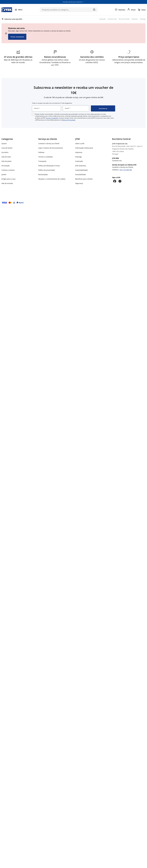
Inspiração (79, 161)
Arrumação (6, 166)
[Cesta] (142, 10)
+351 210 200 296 (126, 170)
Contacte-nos (117, 161)
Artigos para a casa (8, 179)
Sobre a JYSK (80, 143)
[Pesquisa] (94, 10)
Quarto (4, 143)
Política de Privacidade (69, 120)
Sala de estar (6, 157)
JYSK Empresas (81, 166)
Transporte (42, 161)
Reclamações (43, 174)
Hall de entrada (7, 183)
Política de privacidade (47, 170)
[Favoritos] (120, 10)
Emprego (79, 157)
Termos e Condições (52, 118)
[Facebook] (115, 181)
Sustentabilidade (81, 170)
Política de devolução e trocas (49, 166)
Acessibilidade (81, 174)
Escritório (5, 152)
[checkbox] (33, 114)
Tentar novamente (17, 37)
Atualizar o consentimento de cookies (52, 179)
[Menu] (19, 10)
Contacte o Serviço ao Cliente (49, 143)
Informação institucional (84, 148)
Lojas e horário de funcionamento (51, 148)
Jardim (4, 174)
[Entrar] (132, 10)
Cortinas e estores (8, 170)
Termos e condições (46, 157)
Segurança (79, 183)
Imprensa (79, 152)
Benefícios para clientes (84, 179)
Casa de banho (7, 148)
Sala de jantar (7, 161)
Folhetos (41, 152)
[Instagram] (120, 181)
